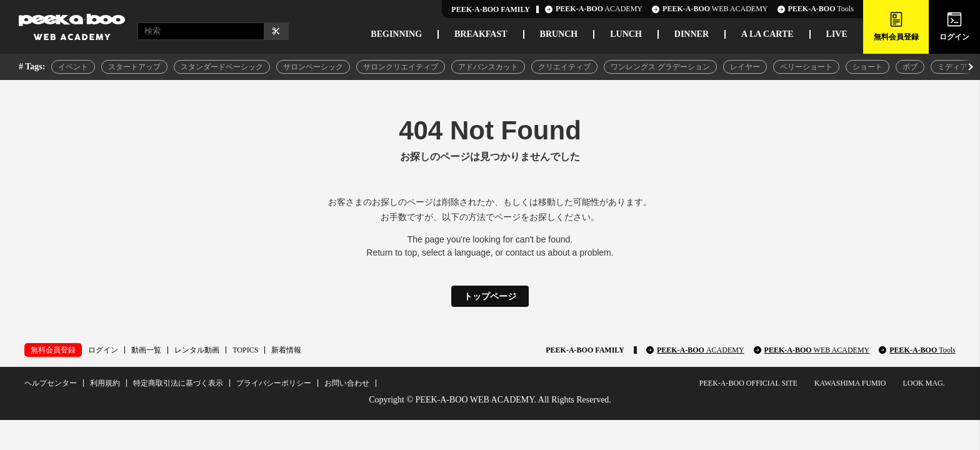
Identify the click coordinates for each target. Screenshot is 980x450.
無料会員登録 (53, 350)
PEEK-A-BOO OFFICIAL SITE (748, 383)
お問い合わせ (347, 383)
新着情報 (286, 350)
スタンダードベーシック (222, 67)
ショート (867, 67)
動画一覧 (146, 350)
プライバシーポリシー (274, 383)
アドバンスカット (488, 67)
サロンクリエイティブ (401, 67)
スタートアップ (134, 67)
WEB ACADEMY (710, 9)
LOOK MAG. (923, 383)
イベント (73, 67)
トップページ (490, 296)
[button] (969, 67)
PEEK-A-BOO (701, 350)
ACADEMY (594, 9)
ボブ (910, 67)
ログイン (103, 350)
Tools (816, 9)
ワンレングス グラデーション (660, 67)
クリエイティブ (564, 67)
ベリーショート (806, 67)
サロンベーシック (313, 67)
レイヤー (745, 67)
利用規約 (105, 383)
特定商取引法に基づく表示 (178, 383)
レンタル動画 (197, 350)
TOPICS (245, 350)
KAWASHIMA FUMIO (850, 383)
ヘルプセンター (51, 383)
